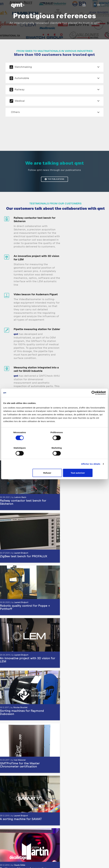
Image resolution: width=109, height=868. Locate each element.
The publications (54, 181)
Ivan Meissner (78, 555)
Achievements (63, 804)
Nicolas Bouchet (20, 555)
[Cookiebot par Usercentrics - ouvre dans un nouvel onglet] (93, 401)
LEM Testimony (64, 818)
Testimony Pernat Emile (68, 814)
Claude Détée (78, 607)
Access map (64, 849)
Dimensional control (13, 837)
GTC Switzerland (89, 860)
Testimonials (63, 801)
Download (74, 860)
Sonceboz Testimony (66, 808)
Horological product (13, 843)
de (99, 5)
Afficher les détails (91, 456)
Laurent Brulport (21, 502)
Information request (67, 852)
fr (95, 5)
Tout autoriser (89, 465)
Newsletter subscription (70, 856)
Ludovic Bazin (19, 712)
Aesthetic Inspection (13, 833)
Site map (64, 860)
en (103, 5)
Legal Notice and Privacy (29, 860)
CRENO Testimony (65, 811)
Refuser (54, 465)
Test (5, 840)
